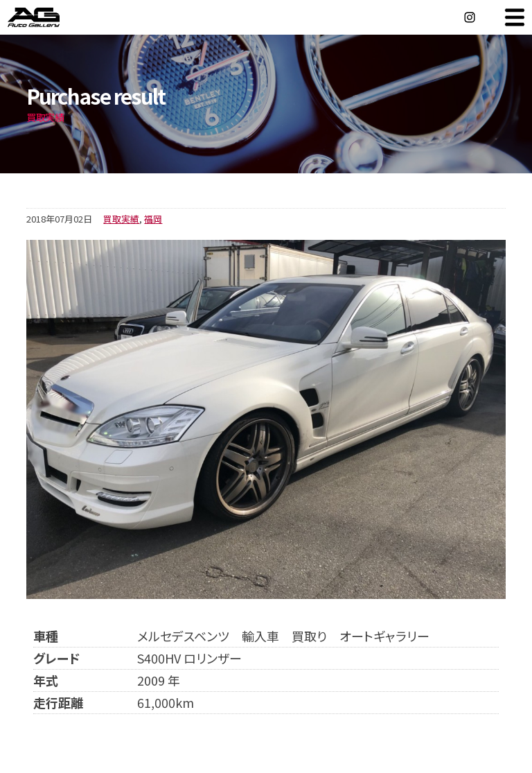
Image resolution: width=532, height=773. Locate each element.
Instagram (470, 17)
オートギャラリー (48, 17)
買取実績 (121, 219)
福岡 (153, 219)
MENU (515, 17)
